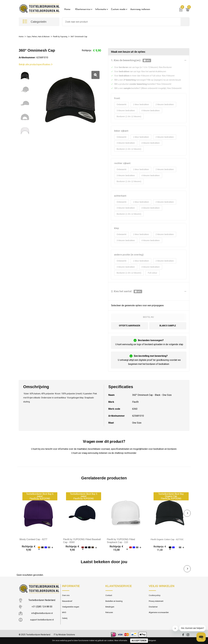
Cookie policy (155, 600)
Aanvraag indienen (140, 9)
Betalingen (110, 613)
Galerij (65, 625)
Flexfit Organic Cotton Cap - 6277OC (170, 544)
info (147, 60)
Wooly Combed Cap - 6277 (33, 544)
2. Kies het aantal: (127, 295)
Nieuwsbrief (68, 606)
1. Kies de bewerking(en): (131, 60)
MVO (64, 619)
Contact (109, 600)
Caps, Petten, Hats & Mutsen (42, 36)
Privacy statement (157, 606)
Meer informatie (121, 641)
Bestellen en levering (115, 606)
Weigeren (152, 641)
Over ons (66, 600)
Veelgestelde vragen (72, 613)
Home (67, 9)
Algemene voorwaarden (160, 619)
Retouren (110, 619)
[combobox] (121, 22)
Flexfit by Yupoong (67, 36)
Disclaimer (154, 613)
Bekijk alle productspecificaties (36, 64)
